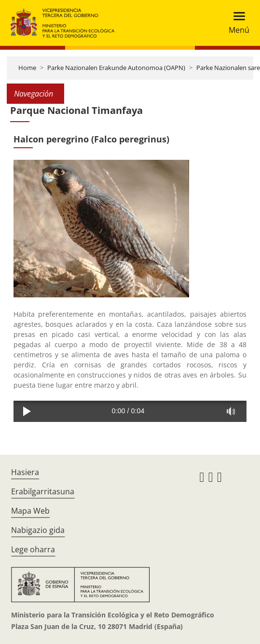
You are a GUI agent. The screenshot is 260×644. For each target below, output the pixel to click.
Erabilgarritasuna (43, 491)
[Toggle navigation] (236, 23)
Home (27, 68)
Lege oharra (33, 549)
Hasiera (25, 472)
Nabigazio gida (38, 530)
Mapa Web (30, 511)
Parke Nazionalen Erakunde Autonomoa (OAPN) (116, 68)
